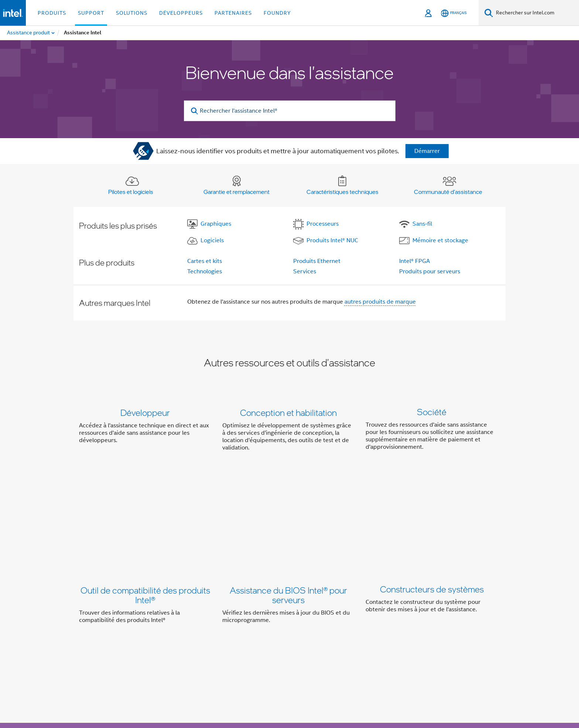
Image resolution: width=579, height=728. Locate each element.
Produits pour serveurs (430, 271)
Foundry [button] (277, 13)
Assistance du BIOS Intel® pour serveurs (288, 507)
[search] (195, 111)
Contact (383, 618)
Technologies (205, 271)
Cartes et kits (205, 261)
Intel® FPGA (414, 261)
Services (305, 271)
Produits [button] (52, 13)
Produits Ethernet (317, 261)
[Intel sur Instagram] (212, 645)
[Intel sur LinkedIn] (175, 645)
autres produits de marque (380, 302)
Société (432, 412)
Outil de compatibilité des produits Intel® (145, 507)
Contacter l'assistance (341, 575)
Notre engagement (242, 618)
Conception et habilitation (288, 412)
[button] (289, 432)
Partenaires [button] (233, 13)
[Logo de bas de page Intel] (94, 659)
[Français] (454, 13)
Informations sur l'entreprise (172, 618)
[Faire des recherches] (489, 13)
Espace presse (419, 618)
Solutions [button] (132, 13)
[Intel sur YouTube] (193, 645)
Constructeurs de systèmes (432, 502)
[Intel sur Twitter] (157, 645)
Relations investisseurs (335, 618)
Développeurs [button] (181, 13)
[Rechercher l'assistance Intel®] (290, 111)
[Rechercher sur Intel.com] (536, 13)
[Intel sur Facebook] (138, 645)
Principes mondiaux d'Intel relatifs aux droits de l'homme (271, 696)
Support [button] (91, 13)
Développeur (145, 412)
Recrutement (463, 618)
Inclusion (286, 618)
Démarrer (427, 151)
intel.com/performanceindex (165, 690)
